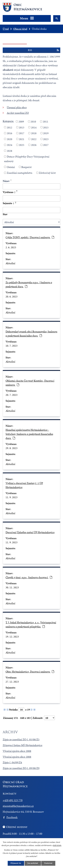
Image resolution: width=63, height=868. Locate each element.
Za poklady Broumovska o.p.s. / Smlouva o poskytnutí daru (29, 284)
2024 (9, 145)
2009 (21, 121)
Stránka (13, 709)
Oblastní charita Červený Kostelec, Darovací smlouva (30, 383)
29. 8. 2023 (12, 448)
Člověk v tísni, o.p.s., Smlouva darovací (29, 577)
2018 (34, 133)
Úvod (6, 29)
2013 (22, 127)
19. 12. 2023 (12, 637)
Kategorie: (8, 121)
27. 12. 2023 (12, 682)
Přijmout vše (16, 863)
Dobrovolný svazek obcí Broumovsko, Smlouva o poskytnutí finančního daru (31, 334)
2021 (22, 139)
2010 (33, 121)
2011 (46, 121)
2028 (9, 151)
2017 (22, 133)
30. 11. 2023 (12, 587)
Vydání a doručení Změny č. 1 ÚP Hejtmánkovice (24, 485)
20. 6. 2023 (12, 296)
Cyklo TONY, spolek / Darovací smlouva (30, 237)
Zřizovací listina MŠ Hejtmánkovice (23, 745)
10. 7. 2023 (12, 346)
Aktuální (10, 263)
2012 (9, 127)
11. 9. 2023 (12, 497)
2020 (9, 139)
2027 (46, 145)
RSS (43, 50)
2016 (9, 133)
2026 (34, 145)
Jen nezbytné (33, 863)
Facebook (12, 817)
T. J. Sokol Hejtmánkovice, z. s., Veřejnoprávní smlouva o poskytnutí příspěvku (31, 624)
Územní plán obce (17, 107)
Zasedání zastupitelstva (20, 173)
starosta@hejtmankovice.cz (18, 806)
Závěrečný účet (47, 173)
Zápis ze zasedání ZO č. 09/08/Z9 (21, 768)
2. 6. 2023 (11, 247)
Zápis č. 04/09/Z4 (12, 762)
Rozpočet (26, 167)
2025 (22, 145)
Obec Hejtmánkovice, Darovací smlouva (30, 672)
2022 (34, 139)
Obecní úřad (20, 29)
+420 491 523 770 (13, 800)
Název (6, 181)
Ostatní (11, 167)
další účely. (57, 845)
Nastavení (48, 863)
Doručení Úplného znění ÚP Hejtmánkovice (30, 532)
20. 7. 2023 (12, 395)
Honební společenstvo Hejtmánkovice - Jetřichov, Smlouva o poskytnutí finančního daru (29, 434)
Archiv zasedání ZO (18, 113)
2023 (46, 139)
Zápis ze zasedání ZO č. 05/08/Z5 (21, 739)
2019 (46, 133)
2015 (46, 127)
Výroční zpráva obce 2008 (17, 751)
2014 (34, 127)
